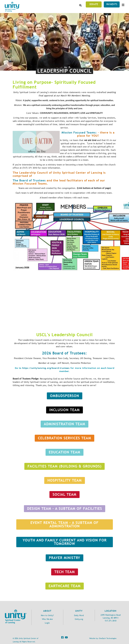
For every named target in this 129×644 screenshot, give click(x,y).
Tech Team (65, 572)
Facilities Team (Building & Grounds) (64, 466)
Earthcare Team (65, 586)
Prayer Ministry (64, 558)
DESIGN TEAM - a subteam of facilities (65, 509)
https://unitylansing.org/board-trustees (46, 368)
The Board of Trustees (30, 180)
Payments (112, 4)
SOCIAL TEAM (64, 494)
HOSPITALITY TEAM (65, 480)
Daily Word (79, 615)
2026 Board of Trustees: (64, 353)
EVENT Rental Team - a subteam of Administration (64, 524)
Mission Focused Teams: (79, 132)
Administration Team (64, 424)
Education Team (64, 452)
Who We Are (47, 619)
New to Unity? (47, 615)
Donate (94, 4)
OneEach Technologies (108, 638)
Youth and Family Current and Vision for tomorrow (65, 542)
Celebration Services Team (64, 438)
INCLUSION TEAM (64, 410)
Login (47, 623)
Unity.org (79, 619)
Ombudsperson (65, 396)
